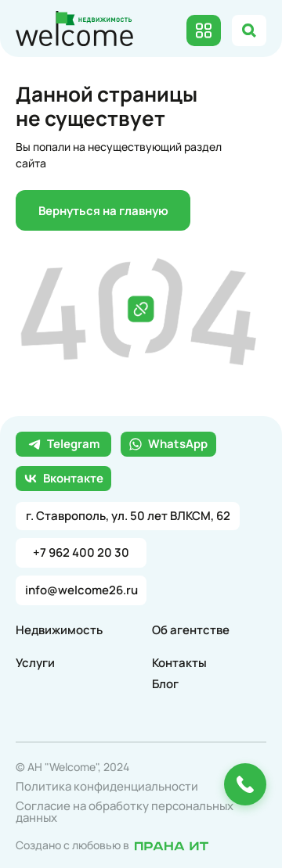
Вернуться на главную (103, 211)
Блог (165, 684)
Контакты (179, 663)
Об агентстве (191, 630)
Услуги (35, 663)
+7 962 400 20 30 (81, 552)
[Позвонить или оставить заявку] (245, 784)
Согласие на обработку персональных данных (125, 812)
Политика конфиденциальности (107, 786)
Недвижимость (59, 630)
